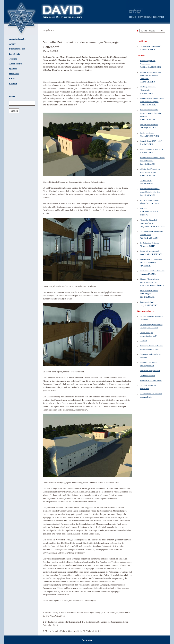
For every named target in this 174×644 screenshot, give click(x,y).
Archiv (12, 44)
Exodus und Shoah (147, 133)
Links (12, 79)
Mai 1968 (143, 341)
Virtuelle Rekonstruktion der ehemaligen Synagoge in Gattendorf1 (150, 75)
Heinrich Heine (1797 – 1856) (151, 141)
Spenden (13, 69)
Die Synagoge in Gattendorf (150, 46)
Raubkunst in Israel (147, 302)
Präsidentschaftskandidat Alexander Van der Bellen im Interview (150, 113)
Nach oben (87, 640)
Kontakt (13, 84)
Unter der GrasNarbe (147, 375)
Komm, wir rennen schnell (150, 251)
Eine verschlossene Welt (149, 124)
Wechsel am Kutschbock (149, 290)
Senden (14, 111)
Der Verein (14, 74)
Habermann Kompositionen (150, 371)
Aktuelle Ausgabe (17, 39)
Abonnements (16, 64)
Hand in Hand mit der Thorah (151, 380)
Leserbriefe (15, 54)
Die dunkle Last (146, 180)
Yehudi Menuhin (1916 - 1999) (151, 149)
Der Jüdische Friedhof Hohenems (152, 271)
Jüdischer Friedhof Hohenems (151, 259)
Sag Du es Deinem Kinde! (149, 200)
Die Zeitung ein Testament (149, 243)
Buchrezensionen (17, 49)
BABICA (143, 208)
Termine (13, 59)
